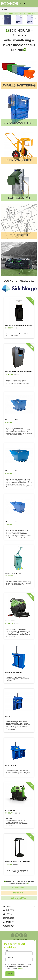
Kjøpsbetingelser (22, 939)
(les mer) (20, 968)
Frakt (14, 939)
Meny (4, 9)
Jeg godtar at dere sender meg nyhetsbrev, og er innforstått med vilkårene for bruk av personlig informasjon (18, 966)
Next (37, 18)
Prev (5, 18)
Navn (19, 952)
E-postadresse (19, 959)
